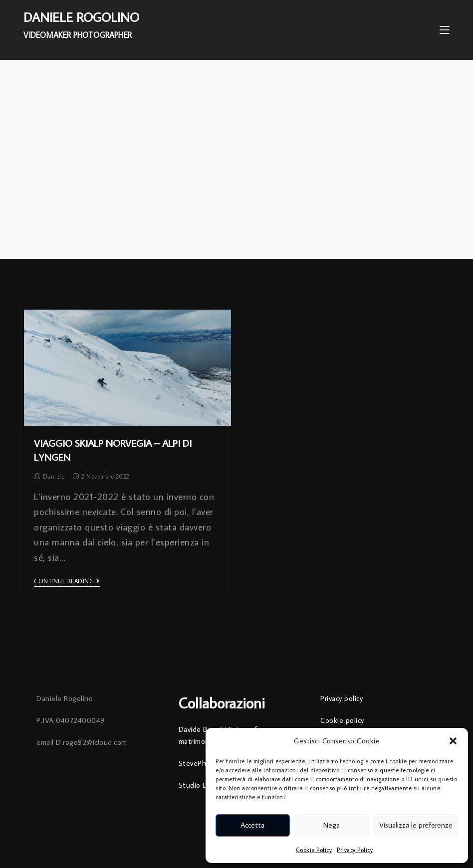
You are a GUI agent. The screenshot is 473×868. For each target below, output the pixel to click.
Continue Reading (67, 581)
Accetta (252, 825)
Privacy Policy (355, 850)
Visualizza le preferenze (416, 825)
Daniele (54, 476)
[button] (453, 741)
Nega (332, 825)
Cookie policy (342, 720)
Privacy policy (342, 698)
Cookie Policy (314, 850)
